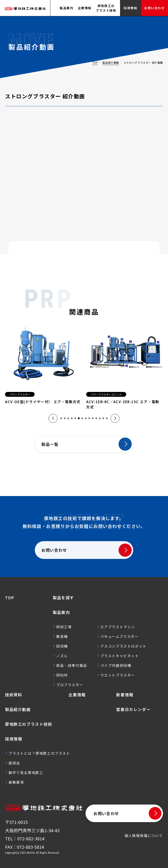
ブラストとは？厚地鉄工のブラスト (39, 753)
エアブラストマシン (118, 627)
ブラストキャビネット (120, 656)
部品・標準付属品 (72, 665)
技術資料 (14, 695)
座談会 (14, 763)
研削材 (62, 675)
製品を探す (63, 597)
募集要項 (16, 782)
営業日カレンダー (133, 709)
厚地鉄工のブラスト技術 (106, 8)
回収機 (62, 646)
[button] (53, 418)
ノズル (62, 656)
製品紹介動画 (111, 62)
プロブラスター (70, 685)
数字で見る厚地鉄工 (26, 772)
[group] (43, 365)
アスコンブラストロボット (123, 646)
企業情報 (85, 8)
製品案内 (66, 8)
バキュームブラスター (120, 636)
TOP (95, 62)
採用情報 (14, 739)
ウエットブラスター (118, 675)
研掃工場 (64, 627)
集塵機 (62, 636)
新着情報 (125, 695)
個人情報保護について (144, 836)
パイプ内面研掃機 (116, 665)
